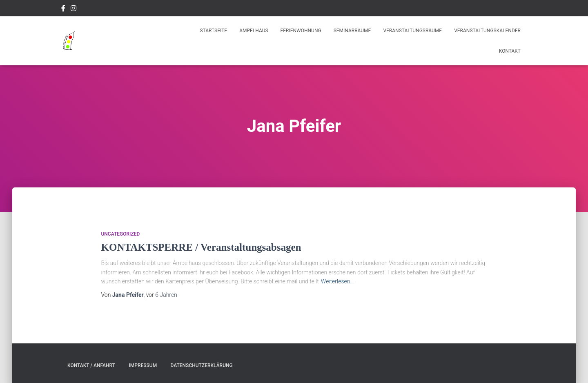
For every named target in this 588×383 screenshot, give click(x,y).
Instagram (73, 9)
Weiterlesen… (337, 281)
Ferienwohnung (301, 31)
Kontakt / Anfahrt (91, 365)
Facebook (63, 9)
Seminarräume (352, 31)
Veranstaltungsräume (412, 31)
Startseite (213, 31)
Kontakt (510, 51)
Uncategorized (121, 234)
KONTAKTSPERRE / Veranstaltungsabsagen (201, 247)
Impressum (143, 365)
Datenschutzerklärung (202, 365)
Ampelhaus (254, 31)
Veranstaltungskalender (487, 31)
